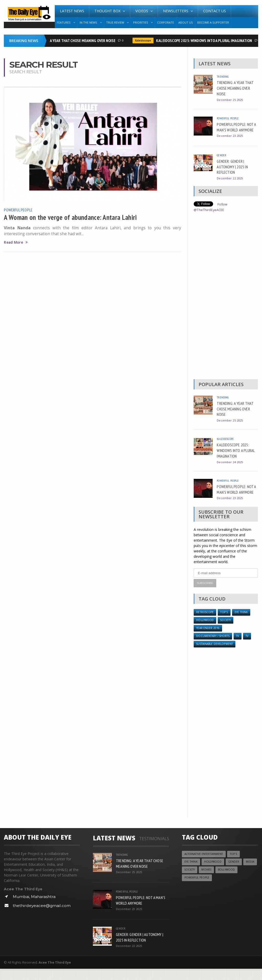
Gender (222, 160)
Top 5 (225, 622)
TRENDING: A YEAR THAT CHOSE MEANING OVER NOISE (75, 40)
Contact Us (215, 11)
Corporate (166, 22)
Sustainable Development (216, 655)
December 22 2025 (231, 183)
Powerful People (19, 210)
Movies (224, 882)
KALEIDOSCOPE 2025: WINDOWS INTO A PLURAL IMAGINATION (205, 40)
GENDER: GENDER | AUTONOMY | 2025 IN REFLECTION (234, 171)
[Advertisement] (226, 302)
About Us (186, 22)
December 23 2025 (231, 141)
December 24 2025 (231, 466)
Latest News (72, 11)
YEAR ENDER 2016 (208, 638)
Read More (16, 243)
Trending (224, 76)
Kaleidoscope (144, 40)
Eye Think (243, 622)
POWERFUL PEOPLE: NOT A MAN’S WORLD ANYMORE (236, 130)
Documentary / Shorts (214, 647)
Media (189, 882)
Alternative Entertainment (205, 865)
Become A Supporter (213, 22)
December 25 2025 (231, 100)
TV (240, 647)
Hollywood (205, 630)
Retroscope (205, 622)
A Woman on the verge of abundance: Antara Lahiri (74, 217)
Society (227, 630)
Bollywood (245, 882)
